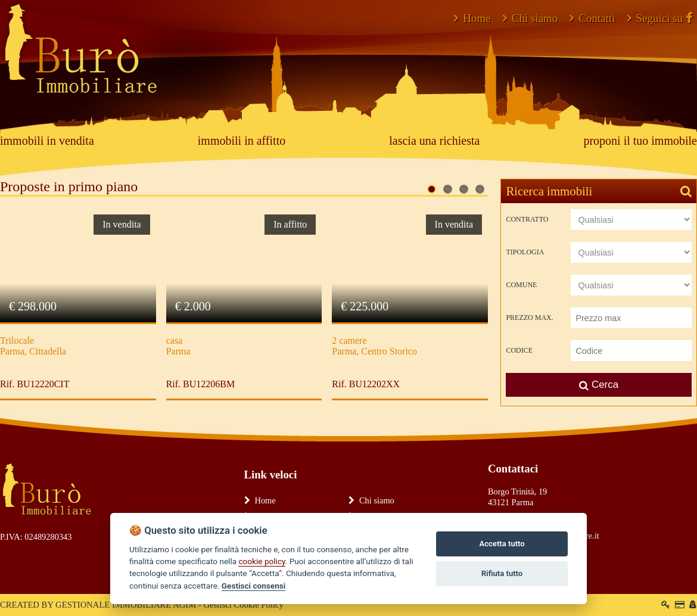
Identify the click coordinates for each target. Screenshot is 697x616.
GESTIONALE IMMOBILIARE (113, 605)
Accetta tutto (502, 544)
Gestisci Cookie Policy (243, 605)
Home (472, 18)
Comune (521, 285)
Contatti (592, 18)
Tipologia (525, 252)
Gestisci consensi (253, 586)
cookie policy (262, 561)
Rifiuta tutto (502, 573)
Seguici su (660, 18)
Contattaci (513, 469)
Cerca (599, 385)
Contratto (527, 219)
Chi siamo (530, 18)
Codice (519, 350)
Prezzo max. (529, 318)
